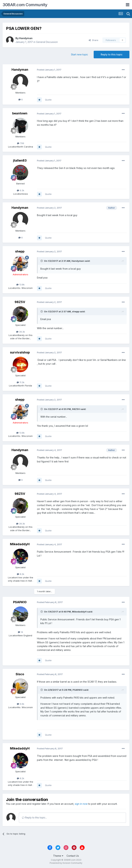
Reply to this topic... (34, 817)
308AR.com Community (25, 5)
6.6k (21, 704)
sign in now (81, 804)
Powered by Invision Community (66, 863)
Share (93, 40)
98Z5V (20, 302)
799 (21, 143)
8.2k (21, 574)
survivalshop (20, 352)
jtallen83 (20, 160)
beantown (20, 113)
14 (20, 632)
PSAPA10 (20, 602)
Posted (49, 70)
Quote (48, 100)
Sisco (20, 674)
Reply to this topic (112, 54)
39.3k (21, 332)
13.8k (20, 285)
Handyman (26, 38)
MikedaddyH (20, 544)
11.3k (21, 382)
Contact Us (73, 856)
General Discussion (47, 42)
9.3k (21, 190)
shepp (20, 251)
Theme (58, 856)
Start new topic (79, 54)
